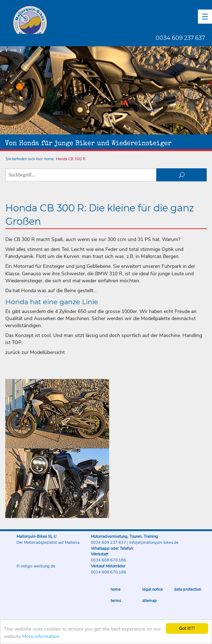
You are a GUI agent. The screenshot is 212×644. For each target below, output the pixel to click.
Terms (116, 601)
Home (116, 589)
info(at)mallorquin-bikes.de (154, 543)
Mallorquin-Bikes (71, 20)
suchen (182, 175)
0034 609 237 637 (180, 38)
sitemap (149, 601)
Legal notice (152, 589)
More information (41, 637)
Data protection (188, 589)
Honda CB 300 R (71, 159)
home (49, 159)
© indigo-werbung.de (36, 566)
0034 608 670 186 (108, 560)
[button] (205, 17)
